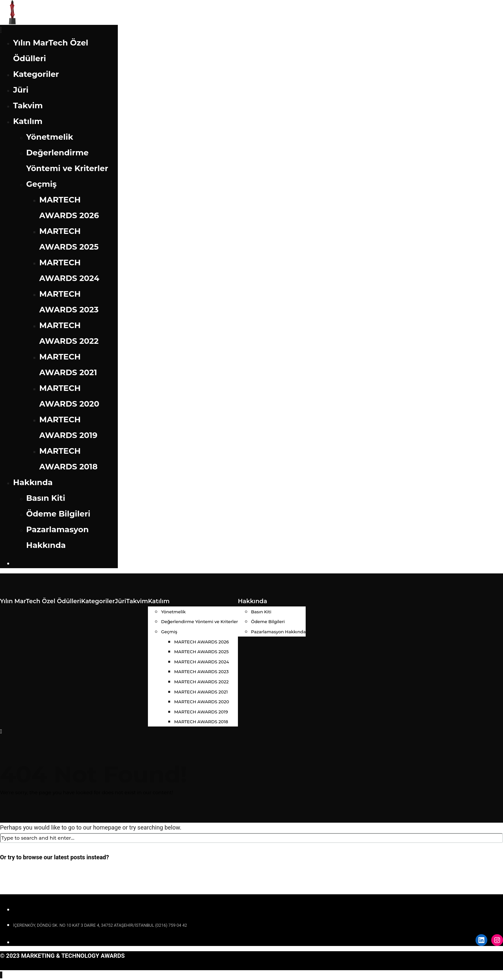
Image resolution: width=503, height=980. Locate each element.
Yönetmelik (50, 137)
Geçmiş (41, 184)
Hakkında (33, 482)
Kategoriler (36, 74)
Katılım (28, 121)
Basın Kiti (46, 498)
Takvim (28, 105)
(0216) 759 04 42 (171, 925)
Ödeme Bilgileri (58, 514)
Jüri (21, 90)
